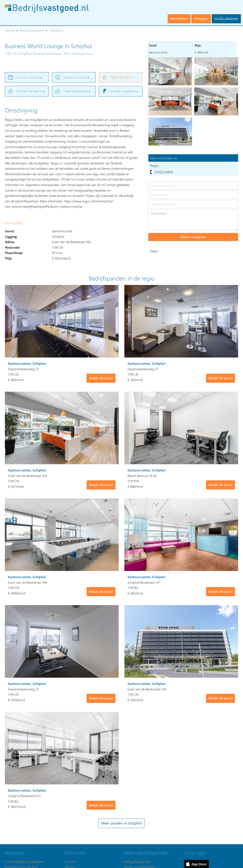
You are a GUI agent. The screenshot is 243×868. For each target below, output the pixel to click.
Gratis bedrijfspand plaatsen (24, 862)
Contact (70, 862)
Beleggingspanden (138, 862)
